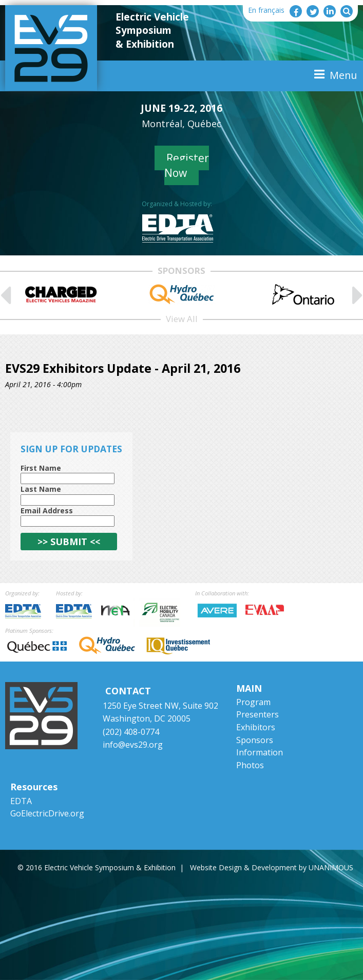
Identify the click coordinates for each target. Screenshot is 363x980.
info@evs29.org (133, 745)
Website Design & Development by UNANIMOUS (272, 867)
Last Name (41, 489)
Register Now (187, 165)
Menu (343, 75)
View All (182, 319)
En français (266, 10)
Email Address (47, 511)
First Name (41, 468)
